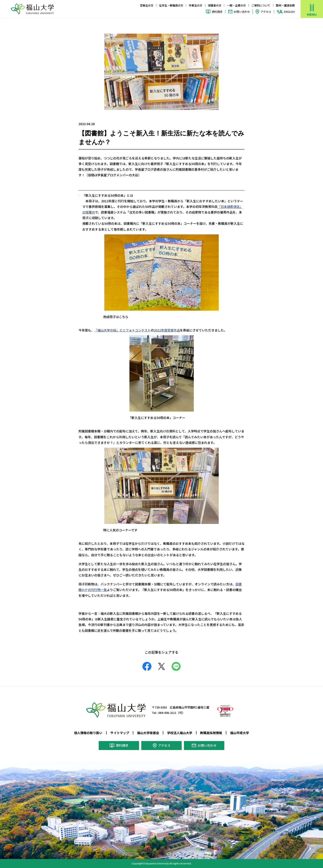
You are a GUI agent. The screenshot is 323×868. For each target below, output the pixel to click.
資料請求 (217, 12)
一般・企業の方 (236, 5)
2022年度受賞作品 (167, 330)
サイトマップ (120, 733)
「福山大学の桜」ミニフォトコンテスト (122, 330)
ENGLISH (289, 12)
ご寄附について (261, 5)
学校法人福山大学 (180, 733)
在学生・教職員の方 (171, 5)
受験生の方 (147, 5)
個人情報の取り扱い (88, 733)
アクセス (266, 12)
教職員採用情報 (211, 733)
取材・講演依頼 (285, 5)
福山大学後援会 (148, 733)
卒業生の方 (196, 5)
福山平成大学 (240, 733)
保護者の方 (215, 5)
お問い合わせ (242, 12)
